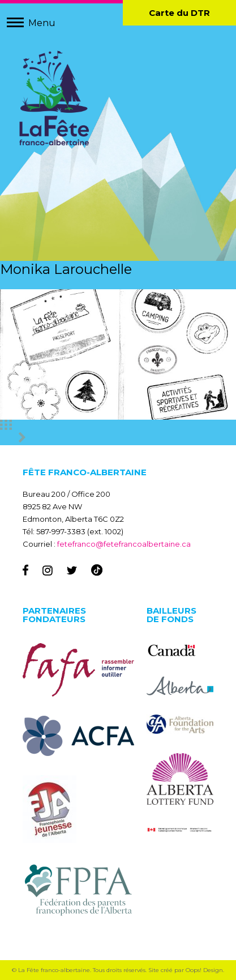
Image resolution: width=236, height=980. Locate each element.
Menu (42, 23)
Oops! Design (204, 970)
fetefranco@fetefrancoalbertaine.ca (124, 544)
